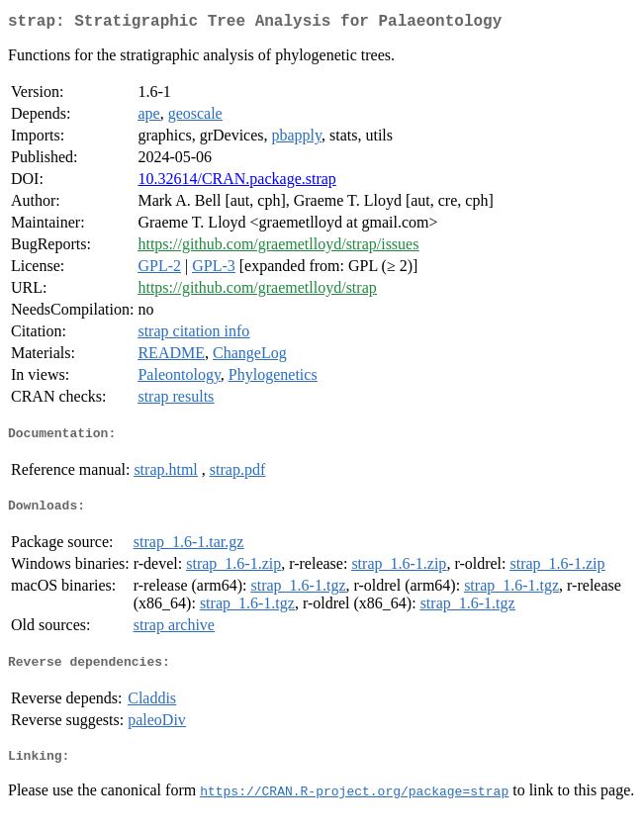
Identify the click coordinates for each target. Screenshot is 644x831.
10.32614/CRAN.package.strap (236, 183)
